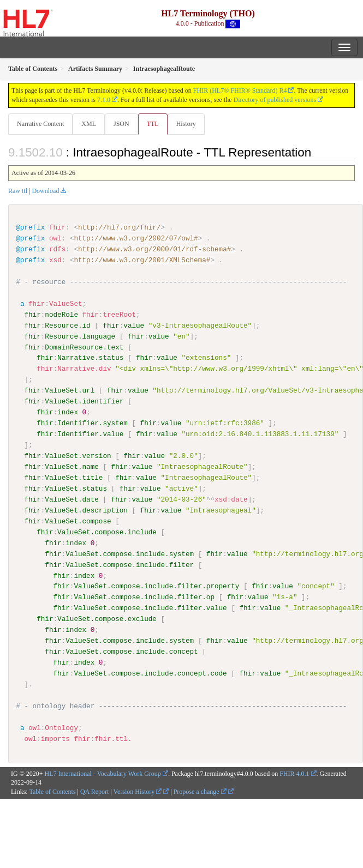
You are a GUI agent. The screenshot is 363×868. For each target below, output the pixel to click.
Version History (138, 791)
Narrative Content (40, 124)
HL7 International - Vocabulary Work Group (103, 773)
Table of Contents (52, 791)
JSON (121, 124)
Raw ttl (18, 191)
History (186, 124)
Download (45, 191)
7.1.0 (104, 100)
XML (89, 124)
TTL (153, 124)
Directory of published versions (275, 100)
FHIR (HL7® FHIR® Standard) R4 (240, 91)
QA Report (94, 791)
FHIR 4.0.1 (294, 773)
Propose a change (200, 791)
